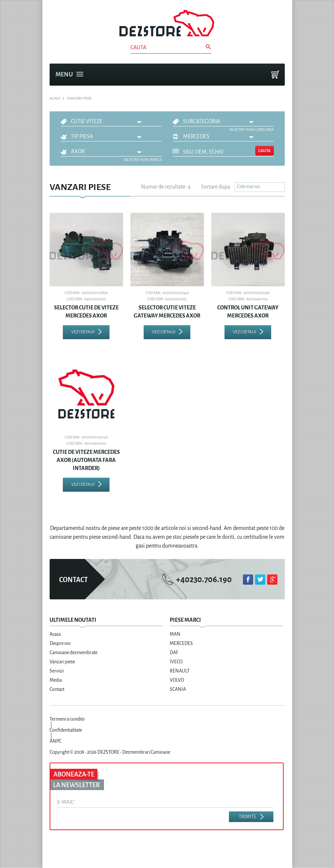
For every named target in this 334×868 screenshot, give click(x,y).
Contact (57, 689)
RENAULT (180, 671)
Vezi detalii (83, 332)
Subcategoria (202, 121)
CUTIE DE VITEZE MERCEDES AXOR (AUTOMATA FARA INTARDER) (86, 460)
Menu (69, 74)
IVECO (176, 662)
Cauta (264, 151)
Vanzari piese (62, 662)
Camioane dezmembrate (73, 653)
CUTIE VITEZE (87, 121)
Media (56, 680)
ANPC (55, 741)
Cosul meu (275, 74)
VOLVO (177, 680)
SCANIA (178, 689)
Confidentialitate (66, 730)
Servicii (57, 671)
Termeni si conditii (67, 719)
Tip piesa (82, 136)
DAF (174, 653)
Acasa (55, 634)
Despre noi (60, 643)
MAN (175, 634)
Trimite (248, 817)
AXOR (78, 151)
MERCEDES (196, 136)
